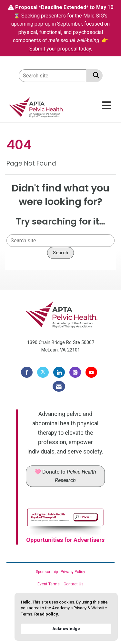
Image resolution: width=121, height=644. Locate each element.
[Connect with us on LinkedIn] (59, 372)
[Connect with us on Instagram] (75, 372)
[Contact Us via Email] (59, 386)
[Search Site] (95, 75)
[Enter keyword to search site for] (52, 76)
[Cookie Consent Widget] (66, 617)
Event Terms (49, 584)
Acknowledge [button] (66, 629)
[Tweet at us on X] (43, 372)
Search (60, 253)
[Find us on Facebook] (27, 372)
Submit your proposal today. (61, 49)
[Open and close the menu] (91, 106)
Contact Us (74, 584)
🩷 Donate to (65, 476)
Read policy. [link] (47, 614)
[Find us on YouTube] (91, 372)
